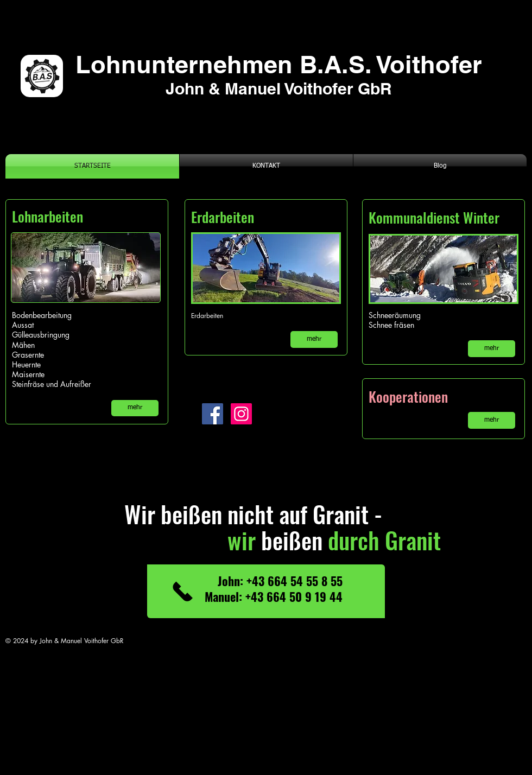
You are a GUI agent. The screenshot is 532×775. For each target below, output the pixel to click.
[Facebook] (213, 414)
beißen (261, 540)
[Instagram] (241, 414)
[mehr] (135, 408)
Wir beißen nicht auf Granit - (232, 514)
